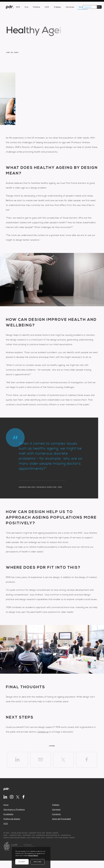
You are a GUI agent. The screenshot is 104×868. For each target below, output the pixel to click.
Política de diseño (12, 819)
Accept (22, 862)
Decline (38, 862)
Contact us (43, 732)
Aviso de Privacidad (61, 819)
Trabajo (56, 805)
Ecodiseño (8, 814)
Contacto (56, 814)
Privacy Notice (33, 856)
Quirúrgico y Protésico (14, 810)
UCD (6, 824)
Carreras (56, 810)
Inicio (6, 805)
